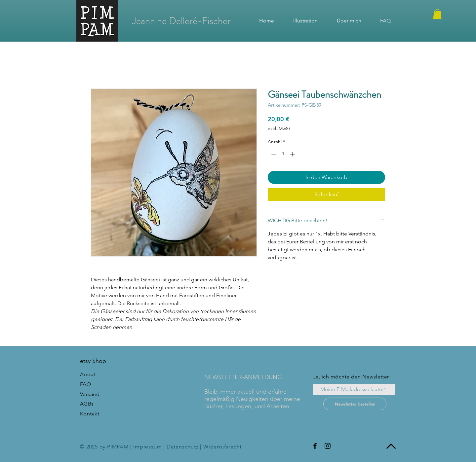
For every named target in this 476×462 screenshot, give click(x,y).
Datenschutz (183, 447)
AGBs (87, 404)
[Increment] (293, 154)
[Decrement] (273, 154)
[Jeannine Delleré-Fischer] (181, 21)
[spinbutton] (283, 154)
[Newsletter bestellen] (355, 404)
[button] (437, 14)
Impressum (147, 447)
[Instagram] (328, 446)
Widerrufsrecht (222, 447)
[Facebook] (315, 446)
